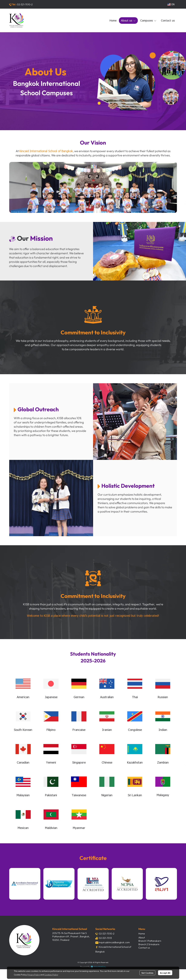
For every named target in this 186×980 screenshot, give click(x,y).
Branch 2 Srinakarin (149, 944)
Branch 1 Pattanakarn (150, 941)
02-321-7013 (105, 938)
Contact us (144, 948)
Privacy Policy (34, 975)
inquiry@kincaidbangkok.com (114, 942)
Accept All (165, 973)
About (142, 937)
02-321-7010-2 (25, 4)
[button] (171, 4)
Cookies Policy (51, 975)
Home (142, 934)
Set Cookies (147, 973)
